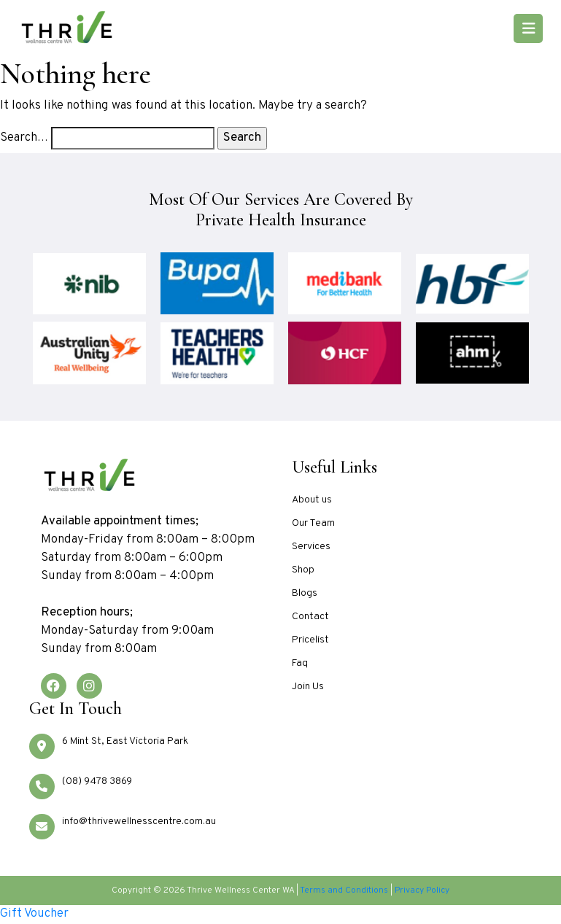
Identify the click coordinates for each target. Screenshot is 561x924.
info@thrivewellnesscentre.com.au (139, 822)
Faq (300, 663)
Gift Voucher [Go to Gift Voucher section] (34, 914)
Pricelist (310, 640)
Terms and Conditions (344, 890)
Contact (310, 617)
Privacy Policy (422, 890)
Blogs (305, 593)
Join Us (308, 687)
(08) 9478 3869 (97, 781)
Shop (303, 570)
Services (311, 547)
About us (312, 500)
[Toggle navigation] (528, 28)
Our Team (313, 523)
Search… (24, 138)
